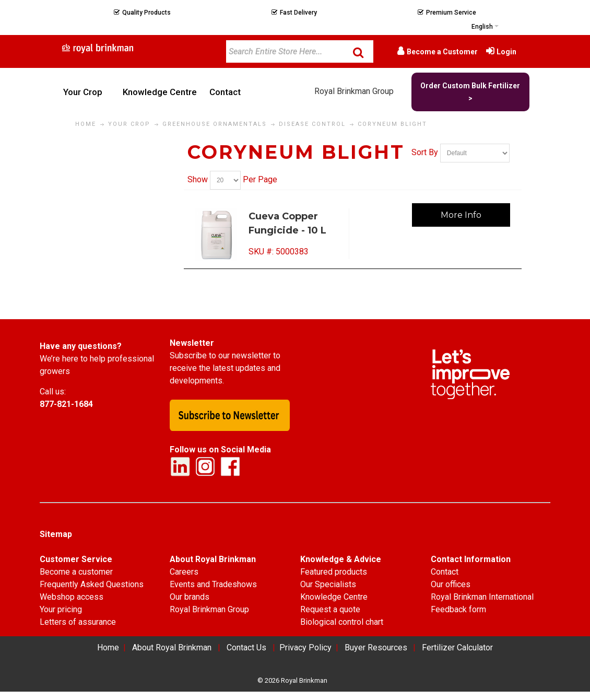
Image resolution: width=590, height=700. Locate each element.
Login (506, 52)
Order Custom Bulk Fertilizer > (470, 92)
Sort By (425, 152)
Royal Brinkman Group (354, 91)
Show (198, 179)
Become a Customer (442, 52)
